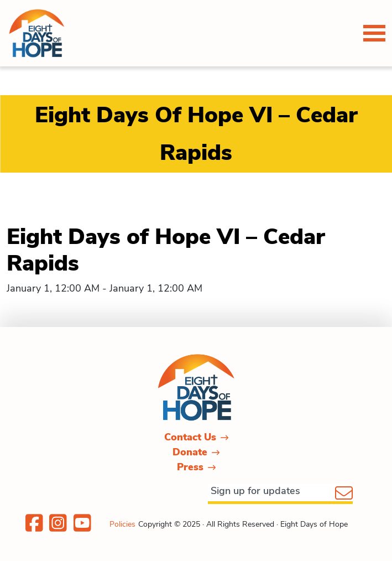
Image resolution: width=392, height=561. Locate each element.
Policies (122, 524)
